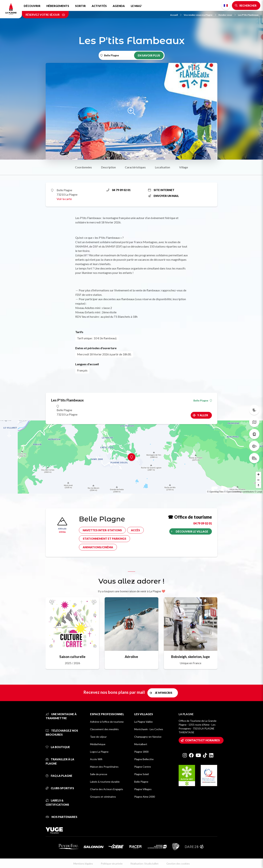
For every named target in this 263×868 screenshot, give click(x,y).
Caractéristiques (135, 167)
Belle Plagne (203, 401)
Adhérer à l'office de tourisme (107, 722)
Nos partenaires (61, 817)
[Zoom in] (258, 474)
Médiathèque (98, 744)
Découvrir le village (192, 531)
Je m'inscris (164, 693)
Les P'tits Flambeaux (248, 15)
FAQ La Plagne (59, 776)
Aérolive (131, 657)
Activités (99, 6)
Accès (135, 530)
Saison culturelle (72, 657)
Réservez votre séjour (45, 15)
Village (184, 167)
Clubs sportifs (60, 788)
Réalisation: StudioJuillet (144, 864)
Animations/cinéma (98, 547)
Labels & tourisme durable (105, 782)
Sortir (80, 6)
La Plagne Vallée (143, 722)
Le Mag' (136, 6)
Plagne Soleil (141, 774)
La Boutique (58, 747)
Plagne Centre (143, 767)
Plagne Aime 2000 (145, 797)
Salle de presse (99, 774)
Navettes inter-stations (102, 530)
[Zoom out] (258, 480)
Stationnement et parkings (104, 539)
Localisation (162, 167)
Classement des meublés (104, 729)
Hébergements (58, 6)
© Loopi (258, 492)
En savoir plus (149, 55)
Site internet (161, 190)
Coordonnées (83, 167)
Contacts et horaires (202, 740)
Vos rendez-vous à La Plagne (200, 15)
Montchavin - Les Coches (149, 729)
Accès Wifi (96, 759)
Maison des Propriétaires (104, 767)
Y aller (203, 415)
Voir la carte (64, 199)
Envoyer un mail (163, 196)
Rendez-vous (227, 15)
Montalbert (141, 744)
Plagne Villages (143, 789)
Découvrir (32, 6)
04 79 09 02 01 (119, 190)
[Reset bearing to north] (258, 485)
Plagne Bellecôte (144, 759)
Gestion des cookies (178, 864)
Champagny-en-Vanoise (148, 737)
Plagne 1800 (141, 752)
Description (108, 167)
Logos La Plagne (99, 752)
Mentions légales (83, 864)
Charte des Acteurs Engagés (107, 789)
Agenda (119, 6)
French (226, 5)
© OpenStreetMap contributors (239, 492)
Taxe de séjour (98, 737)
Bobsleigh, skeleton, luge (190, 657)
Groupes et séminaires (103, 797)
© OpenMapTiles (215, 492)
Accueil (176, 15)
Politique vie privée (112, 864)
